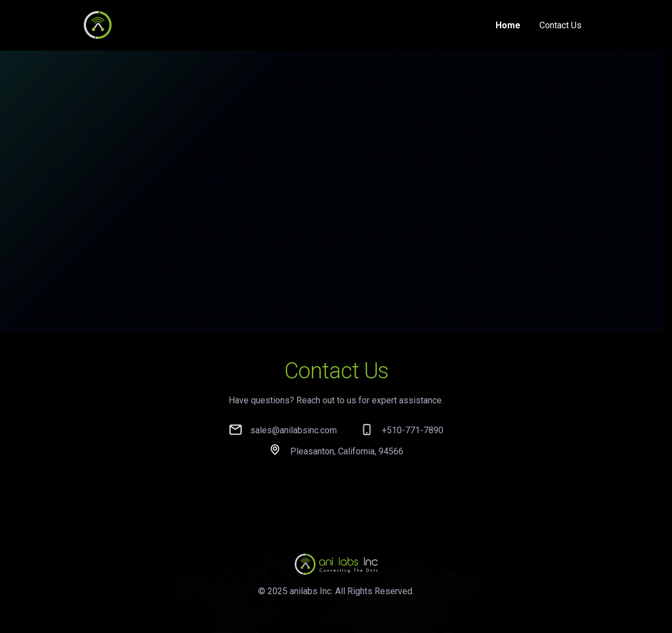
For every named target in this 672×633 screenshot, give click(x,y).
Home (508, 25)
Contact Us (560, 25)
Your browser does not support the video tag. (333, 166)
